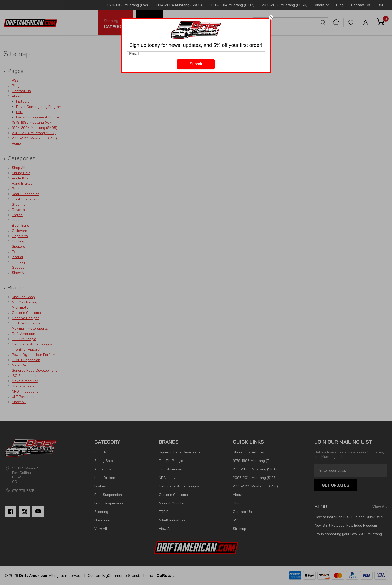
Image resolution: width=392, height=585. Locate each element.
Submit (196, 64)
